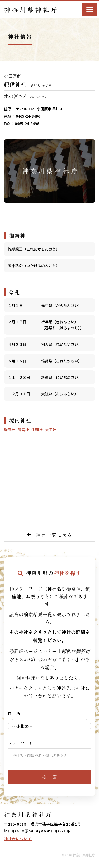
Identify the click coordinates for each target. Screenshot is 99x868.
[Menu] (90, 10)
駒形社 (10, 430)
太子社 (51, 430)
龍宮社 (23, 430)
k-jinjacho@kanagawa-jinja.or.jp (37, 830)
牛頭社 (37, 430)
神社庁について (18, 839)
